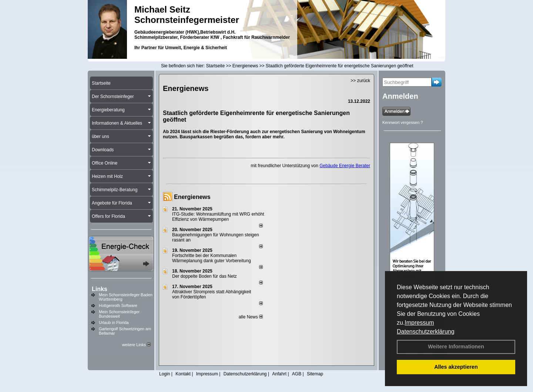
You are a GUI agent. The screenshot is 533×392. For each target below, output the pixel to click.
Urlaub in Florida (114, 322)
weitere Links (136, 345)
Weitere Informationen (456, 347)
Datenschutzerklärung (426, 332)
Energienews (192, 197)
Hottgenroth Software (118, 305)
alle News (251, 317)
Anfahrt (279, 374)
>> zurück (360, 81)
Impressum (419, 323)
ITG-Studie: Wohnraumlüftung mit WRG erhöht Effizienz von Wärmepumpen (218, 217)
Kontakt (183, 374)
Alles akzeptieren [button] (456, 367)
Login (165, 374)
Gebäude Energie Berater (345, 166)
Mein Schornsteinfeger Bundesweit (119, 314)
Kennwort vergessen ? (403, 122)
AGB (297, 374)
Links (100, 289)
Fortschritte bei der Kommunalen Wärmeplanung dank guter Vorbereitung (212, 258)
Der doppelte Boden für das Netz (205, 276)
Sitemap (315, 374)
